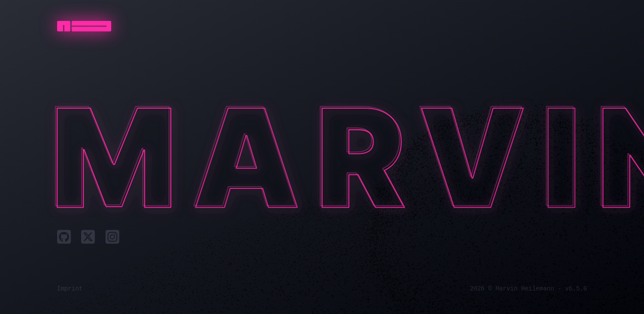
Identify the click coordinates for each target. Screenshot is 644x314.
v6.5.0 (576, 289)
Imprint (70, 289)
